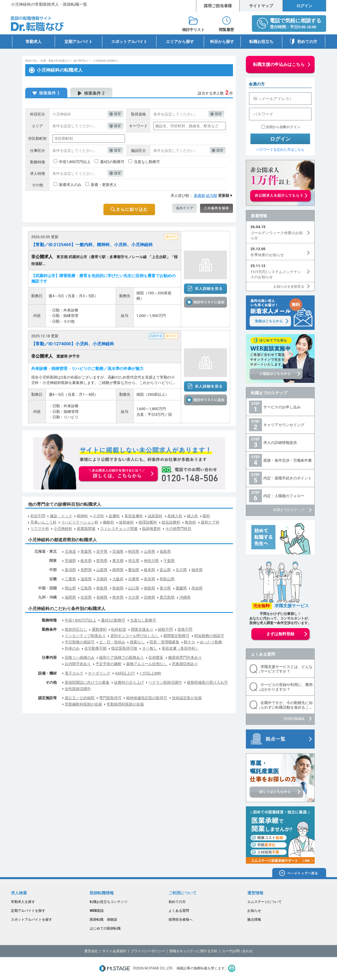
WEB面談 (97, 911)
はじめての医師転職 (105, 928)
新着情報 (259, 216)
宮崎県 (149, 597)
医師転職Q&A (294, 719)
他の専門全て (81, 61)
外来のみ (72, 648)
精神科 (82, 516)
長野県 (86, 570)
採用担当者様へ (181, 920)
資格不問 (185, 629)
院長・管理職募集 (164, 642)
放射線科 (126, 522)
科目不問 (38, 516)
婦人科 (192, 516)
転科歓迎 (119, 629)
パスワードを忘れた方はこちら (280, 150)
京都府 (102, 579)
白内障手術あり (78, 664)
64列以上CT (125, 673)
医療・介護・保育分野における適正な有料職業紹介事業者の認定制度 (232, 968)
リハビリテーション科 (80, 522)
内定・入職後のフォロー (284, 496)
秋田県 (134, 551)
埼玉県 (134, 561)
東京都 (118, 561)
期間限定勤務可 (176, 636)
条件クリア (184, 208)
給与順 (212, 196)
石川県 (181, 570)
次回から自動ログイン (283, 127)
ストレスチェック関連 (119, 529)
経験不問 (165, 629)
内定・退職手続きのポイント (288, 478)
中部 (53, 570)
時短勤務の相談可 (209, 636)
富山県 (165, 570)
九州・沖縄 (47, 597)
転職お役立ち (261, 42)
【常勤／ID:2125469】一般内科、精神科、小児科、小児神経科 (92, 245)
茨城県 (70, 561)
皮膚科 (114, 516)
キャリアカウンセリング (284, 425)
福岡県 (70, 597)
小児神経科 (63, 529)
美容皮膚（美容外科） (180, 648)
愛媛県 (181, 588)
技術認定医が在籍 (187, 698)
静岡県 (118, 570)
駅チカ (190, 642)
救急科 (190, 522)
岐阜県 (149, 570)
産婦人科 (175, 516)
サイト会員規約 (114, 951)
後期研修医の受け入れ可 (207, 682)
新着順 (200, 196)
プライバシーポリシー (148, 951)
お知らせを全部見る (289, 287)
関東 (53, 561)
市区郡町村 (37, 139)
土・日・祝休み (112, 642)
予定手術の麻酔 (108, 664)
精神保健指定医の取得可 (147, 698)
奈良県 (149, 579)
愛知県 (134, 570)
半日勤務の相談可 (80, 642)
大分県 (134, 597)
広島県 (86, 588)
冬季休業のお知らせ (267, 255)
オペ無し (150, 648)
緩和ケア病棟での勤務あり (122, 657)
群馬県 (102, 561)
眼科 (206, 516)
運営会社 (91, 951)
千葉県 (169, 561)
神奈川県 (151, 561)
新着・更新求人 (104, 185)
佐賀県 (86, 597)
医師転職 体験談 (103, 920)
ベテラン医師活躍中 (165, 682)
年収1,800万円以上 (75, 162)
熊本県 (118, 597)
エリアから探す (180, 42)
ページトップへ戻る (299, 874)
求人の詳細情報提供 (280, 443)
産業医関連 (86, 529)
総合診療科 (171, 522)
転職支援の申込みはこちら (279, 64)
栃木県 (86, 561)
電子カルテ (74, 673)
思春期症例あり (185, 664)
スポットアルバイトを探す (32, 920)
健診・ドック (61, 516)
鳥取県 (102, 588)
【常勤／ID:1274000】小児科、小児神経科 (73, 344)
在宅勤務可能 (95, 648)
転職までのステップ (269, 393)
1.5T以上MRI (150, 673)
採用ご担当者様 (218, 6)
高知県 (197, 588)
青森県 (86, 551)
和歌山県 (167, 579)
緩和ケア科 (210, 522)
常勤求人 (34, 42)
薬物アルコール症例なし (147, 664)
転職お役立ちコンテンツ (109, 902)
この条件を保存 (216, 208)
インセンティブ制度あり (85, 636)
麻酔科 (108, 522)
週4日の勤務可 (112, 162)
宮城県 (118, 551)
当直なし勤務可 (147, 162)
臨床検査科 (151, 529)
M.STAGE (115, 968)
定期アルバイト (79, 42)
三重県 (70, 579)
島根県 (118, 588)
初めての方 (307, 42)
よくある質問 (263, 654)
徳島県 (149, 588)
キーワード (138, 126)
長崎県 (102, 597)
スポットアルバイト (129, 42)
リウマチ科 (40, 529)
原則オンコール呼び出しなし (135, 636)
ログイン (304, 6)
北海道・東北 (46, 551)
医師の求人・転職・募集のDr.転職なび (47, 61)
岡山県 (70, 588)
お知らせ (254, 911)
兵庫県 (134, 579)
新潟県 (70, 570)
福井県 (197, 570)
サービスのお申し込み (282, 407)
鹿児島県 (167, 597)
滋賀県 (86, 579)
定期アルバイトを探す (28, 911)
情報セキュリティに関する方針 (193, 951)
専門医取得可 (110, 698)
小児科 (98, 516)
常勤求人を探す (23, 902)
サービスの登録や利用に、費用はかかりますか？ (287, 687)
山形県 (149, 551)
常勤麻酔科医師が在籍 (83, 704)
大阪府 (118, 579)
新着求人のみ (70, 185)
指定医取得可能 (124, 648)
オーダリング (99, 673)
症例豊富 (156, 657)
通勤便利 (99, 629)
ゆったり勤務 (211, 642)
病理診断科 (148, 522)
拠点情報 (254, 920)
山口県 (134, 588)
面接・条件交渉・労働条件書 (288, 460)
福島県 (165, 551)
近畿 (53, 579)
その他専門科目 (178, 529)
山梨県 (102, 570)
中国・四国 (47, 588)
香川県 (165, 588)
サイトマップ (261, 6)
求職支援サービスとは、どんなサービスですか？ (287, 669)
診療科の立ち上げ (129, 682)
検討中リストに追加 (205, 302)
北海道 (70, 551)
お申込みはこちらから (119, 474)
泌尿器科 (155, 516)
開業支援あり (142, 629)
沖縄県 (185, 597)
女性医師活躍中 (78, 689)
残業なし (137, 642)
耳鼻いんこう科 (43, 522)
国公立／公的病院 (80, 698)
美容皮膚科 (134, 516)
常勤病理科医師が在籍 (125, 704)
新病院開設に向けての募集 (87, 682)
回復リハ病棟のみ (80, 657)
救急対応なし (76, 629)
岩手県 (102, 551)
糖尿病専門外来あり (185, 657)
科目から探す (222, 42)
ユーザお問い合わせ (237, 951)
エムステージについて (264, 902)
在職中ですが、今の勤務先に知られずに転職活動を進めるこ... (287, 705)
